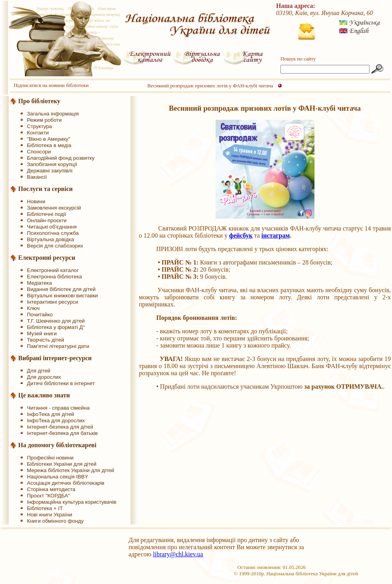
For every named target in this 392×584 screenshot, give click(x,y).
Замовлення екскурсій (54, 208)
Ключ (33, 308)
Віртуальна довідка (50, 239)
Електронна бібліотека (54, 277)
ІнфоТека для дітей (51, 414)
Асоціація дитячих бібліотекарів (66, 483)
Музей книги (42, 334)
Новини (36, 201)
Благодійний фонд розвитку (61, 158)
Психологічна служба (53, 233)
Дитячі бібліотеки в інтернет (61, 383)
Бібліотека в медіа (49, 145)
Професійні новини (50, 458)
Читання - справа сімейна (58, 408)
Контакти (38, 133)
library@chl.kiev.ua (178, 554)
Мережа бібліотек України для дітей (71, 470)
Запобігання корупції (52, 164)
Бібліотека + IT (45, 508)
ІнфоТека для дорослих (56, 421)
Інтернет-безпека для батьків (62, 433)
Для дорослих (44, 377)
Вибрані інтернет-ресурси (55, 358)
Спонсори (39, 152)
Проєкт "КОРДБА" (48, 496)
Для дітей (39, 371)
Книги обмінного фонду (55, 521)
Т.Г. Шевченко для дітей (56, 321)
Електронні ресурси (47, 258)
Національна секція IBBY (58, 477)
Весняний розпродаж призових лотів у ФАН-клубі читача (210, 86)
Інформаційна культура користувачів (72, 502)
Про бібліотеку (39, 101)
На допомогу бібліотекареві (57, 445)
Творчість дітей (45, 340)
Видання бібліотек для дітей (61, 289)
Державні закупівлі (50, 171)
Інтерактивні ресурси (52, 302)
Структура (39, 126)
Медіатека (39, 283)
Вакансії (37, 177)
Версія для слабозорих (55, 246)
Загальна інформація (53, 114)
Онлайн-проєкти (47, 220)
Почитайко (40, 315)
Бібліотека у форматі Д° (56, 327)
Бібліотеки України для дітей (62, 464)
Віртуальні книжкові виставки (62, 296)
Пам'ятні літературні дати (58, 346)
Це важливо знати (44, 395)
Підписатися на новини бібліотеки (51, 85)
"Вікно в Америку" (48, 139)
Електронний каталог (53, 270)
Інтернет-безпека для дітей (60, 427)
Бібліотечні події (46, 214)
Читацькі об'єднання (52, 227)
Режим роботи (44, 120)
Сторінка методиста (51, 489)
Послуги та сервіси (45, 189)
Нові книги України (49, 515)
